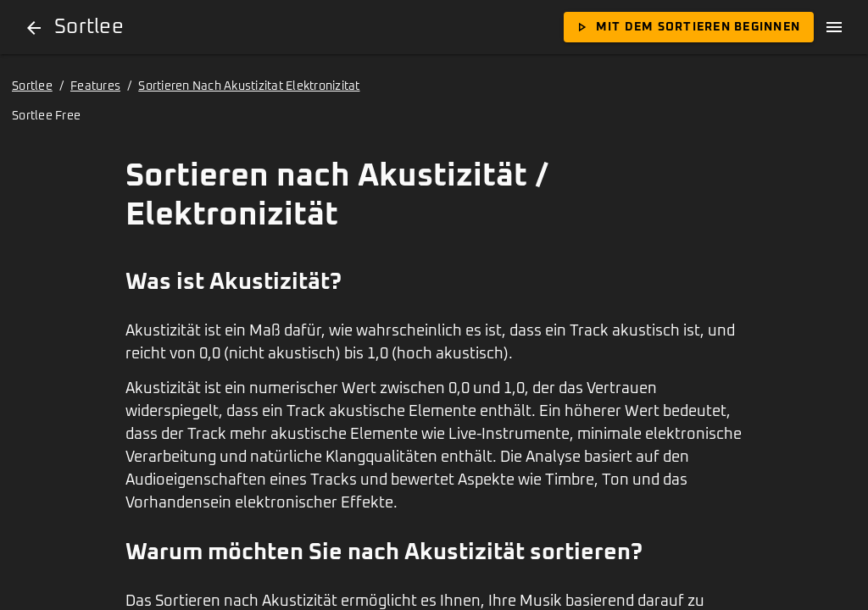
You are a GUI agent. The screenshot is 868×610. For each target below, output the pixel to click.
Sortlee (32, 86)
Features (95, 86)
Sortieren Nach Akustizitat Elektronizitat (249, 86)
